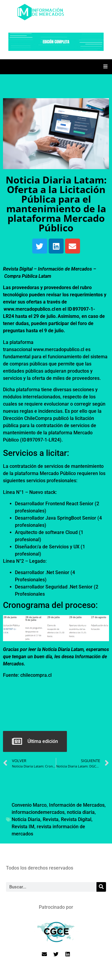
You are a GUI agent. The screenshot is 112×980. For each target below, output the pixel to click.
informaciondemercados (38, 812)
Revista (51, 819)
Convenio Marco (29, 805)
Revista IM (23, 827)
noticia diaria (81, 812)
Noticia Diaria (26, 819)
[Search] (101, 887)
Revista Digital (76, 819)
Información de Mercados (77, 805)
